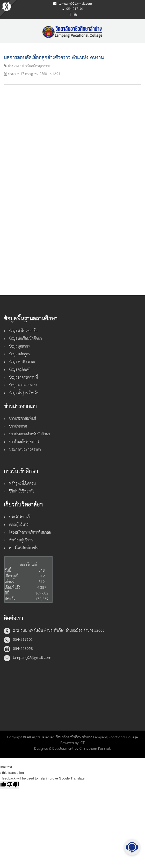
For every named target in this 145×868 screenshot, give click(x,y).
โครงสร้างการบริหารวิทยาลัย (30, 532)
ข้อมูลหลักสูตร (20, 354)
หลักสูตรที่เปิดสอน (22, 484)
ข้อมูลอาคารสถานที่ (23, 377)
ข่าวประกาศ (18, 426)
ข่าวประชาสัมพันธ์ (23, 419)
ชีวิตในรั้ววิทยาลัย (22, 491)
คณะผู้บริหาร (19, 525)
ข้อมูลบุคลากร (19, 346)
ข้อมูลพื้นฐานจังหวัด (24, 393)
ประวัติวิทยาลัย (20, 517)
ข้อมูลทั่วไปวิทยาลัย (23, 331)
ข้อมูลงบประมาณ (22, 362)
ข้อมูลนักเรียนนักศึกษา (26, 339)
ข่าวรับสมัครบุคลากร (24, 442)
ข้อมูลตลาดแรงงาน (23, 385)
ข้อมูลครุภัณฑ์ (19, 370)
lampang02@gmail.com (75, 4)
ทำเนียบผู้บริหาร (21, 540)
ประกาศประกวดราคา (25, 450)
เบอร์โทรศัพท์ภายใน (24, 548)
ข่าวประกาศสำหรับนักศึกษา (30, 434)
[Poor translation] (13, 785)
